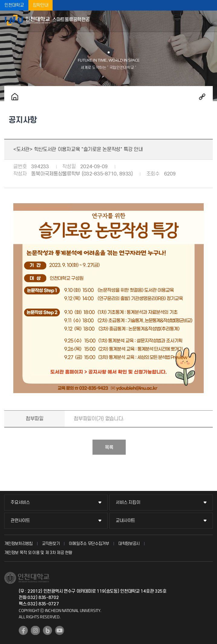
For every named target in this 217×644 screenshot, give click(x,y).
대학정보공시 (129, 544)
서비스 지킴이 (128, 503)
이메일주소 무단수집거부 (89, 544)
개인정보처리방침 (18, 544)
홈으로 (15, 97)
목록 (109, 447)
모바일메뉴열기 (209, 21)
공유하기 (202, 97)
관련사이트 (20, 521)
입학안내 (41, 5)
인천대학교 (14, 5)
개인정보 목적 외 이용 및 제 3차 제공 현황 (38, 553)
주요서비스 (20, 503)
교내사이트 (125, 521)
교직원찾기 (51, 544)
